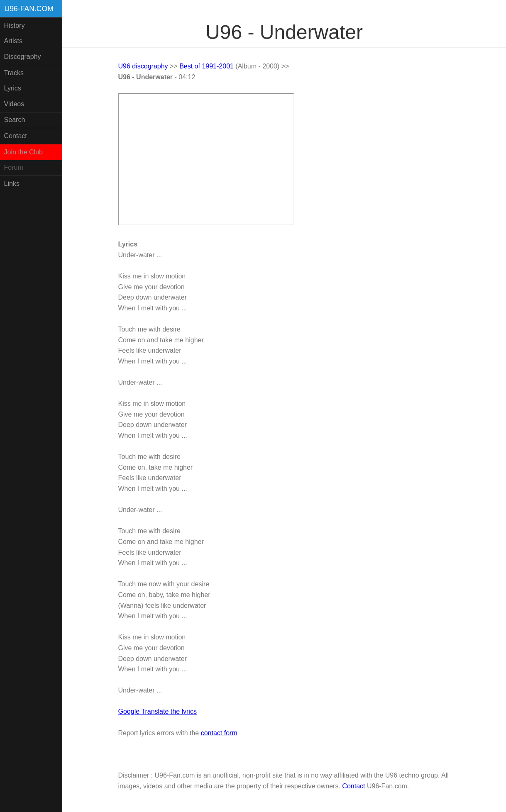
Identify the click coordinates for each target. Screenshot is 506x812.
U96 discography (143, 66)
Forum (14, 167)
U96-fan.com (29, 9)
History (15, 26)
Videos (14, 104)
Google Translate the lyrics (158, 711)
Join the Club (23, 152)
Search (15, 120)
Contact (16, 136)
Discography (23, 57)
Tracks (14, 73)
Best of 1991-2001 (207, 66)
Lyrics (13, 88)
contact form (219, 733)
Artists (13, 41)
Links (12, 184)
